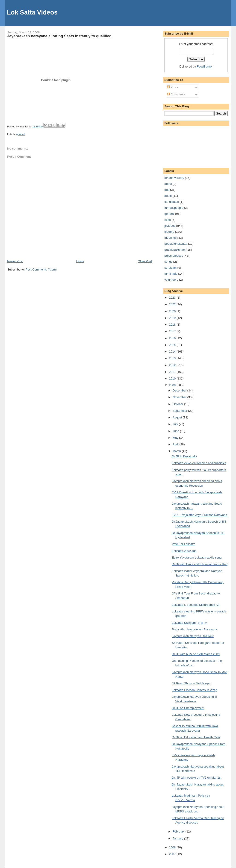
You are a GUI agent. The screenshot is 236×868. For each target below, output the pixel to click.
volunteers (171, 280)
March (177, 451)
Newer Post (15, 261)
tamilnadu (171, 274)
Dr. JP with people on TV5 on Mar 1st (197, 778)
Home (80, 261)
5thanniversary (174, 178)
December (180, 390)
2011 (173, 372)
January (178, 838)
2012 (173, 365)
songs (168, 262)
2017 (173, 331)
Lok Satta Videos (32, 12)
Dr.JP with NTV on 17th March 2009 (196, 654)
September (180, 411)
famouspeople (174, 208)
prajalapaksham (175, 250)
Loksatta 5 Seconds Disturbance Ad (196, 605)
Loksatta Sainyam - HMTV (189, 623)
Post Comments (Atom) (41, 269)
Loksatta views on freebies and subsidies (199, 463)
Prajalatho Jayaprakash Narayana (195, 629)
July (176, 424)
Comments (176, 94)
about (168, 184)
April (176, 444)
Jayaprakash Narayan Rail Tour (193, 636)
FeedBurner (205, 66)
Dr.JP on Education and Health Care (196, 737)
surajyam (170, 268)
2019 (173, 318)
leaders (169, 232)
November (180, 397)
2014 (173, 352)
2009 (173, 385)
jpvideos (170, 226)
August (178, 417)
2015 (173, 345)
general (21, 134)
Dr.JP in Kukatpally (184, 456)
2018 (173, 325)
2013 (173, 358)
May (176, 438)
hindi (167, 220)
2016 (173, 338)
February (179, 831)
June (176, 431)
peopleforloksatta (176, 244)
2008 (173, 847)
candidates (172, 202)
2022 (173, 304)
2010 (173, 378)
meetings (170, 238)
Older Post (145, 261)
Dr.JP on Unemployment (188, 708)
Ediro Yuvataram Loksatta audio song (197, 558)
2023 (173, 298)
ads (167, 190)
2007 (173, 854)
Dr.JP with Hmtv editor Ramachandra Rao (200, 564)
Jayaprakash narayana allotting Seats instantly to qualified (59, 36)
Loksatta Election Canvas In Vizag (195, 690)
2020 (173, 311)
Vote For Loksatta (184, 544)
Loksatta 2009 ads (184, 551)
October (178, 404)
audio (168, 196)
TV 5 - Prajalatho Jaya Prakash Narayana (200, 515)
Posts (173, 87)
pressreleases (174, 256)
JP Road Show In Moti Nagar (191, 683)
